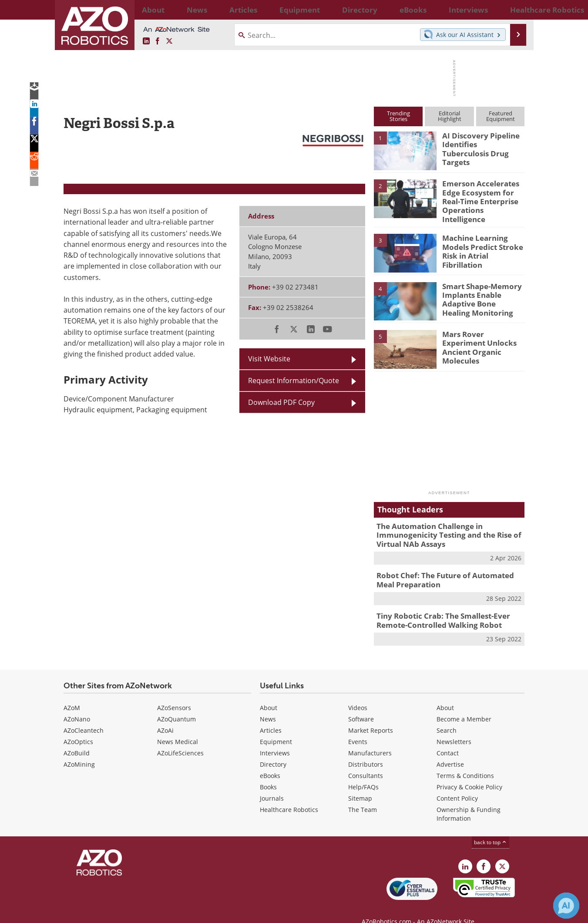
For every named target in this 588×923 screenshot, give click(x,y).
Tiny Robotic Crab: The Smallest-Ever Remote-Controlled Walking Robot (437, 608)
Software (361, 705)
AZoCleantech (84, 716)
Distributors (366, 750)
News (268, 705)
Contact (448, 739)
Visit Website (269, 359)
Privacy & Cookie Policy (469, 773)
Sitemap (360, 784)
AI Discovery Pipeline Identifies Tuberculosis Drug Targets (480, 143)
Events (358, 728)
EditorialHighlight (450, 116)
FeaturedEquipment (501, 116)
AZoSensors (174, 694)
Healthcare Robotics (289, 796)
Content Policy (457, 784)
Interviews (275, 739)
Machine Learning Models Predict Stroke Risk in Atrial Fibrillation (483, 239)
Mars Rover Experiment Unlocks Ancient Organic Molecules (482, 335)
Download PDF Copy (281, 402)
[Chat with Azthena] (566, 906)
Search (447, 716)
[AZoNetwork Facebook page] (158, 41)
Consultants (366, 762)
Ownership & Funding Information (469, 800)
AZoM (72, 694)
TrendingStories (398, 116)
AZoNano (77, 705)
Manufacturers (370, 739)
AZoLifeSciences (180, 739)
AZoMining (79, 750)
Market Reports (371, 716)
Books (268, 773)
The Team (363, 796)
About (269, 694)
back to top (491, 828)
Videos (358, 694)
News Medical (178, 728)
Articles (271, 716)
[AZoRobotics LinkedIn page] (146, 41)
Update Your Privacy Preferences (129, 912)
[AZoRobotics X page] (169, 41)
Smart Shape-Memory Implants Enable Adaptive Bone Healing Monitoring (480, 291)
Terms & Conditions (465, 762)
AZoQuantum (176, 705)
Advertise (450, 750)
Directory (273, 750)
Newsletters (454, 728)
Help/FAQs (363, 773)
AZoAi (165, 716)
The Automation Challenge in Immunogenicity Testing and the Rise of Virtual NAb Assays (442, 527)
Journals (272, 784)
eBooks (270, 762)
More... (515, 10)
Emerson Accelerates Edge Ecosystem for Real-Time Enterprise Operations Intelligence (483, 195)
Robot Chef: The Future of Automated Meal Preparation (447, 569)
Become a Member (464, 705)
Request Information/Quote (294, 381)
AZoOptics (78, 728)
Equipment (276, 728)
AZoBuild (77, 739)
